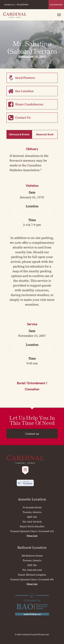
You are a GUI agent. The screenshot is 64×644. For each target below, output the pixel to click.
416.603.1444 (22, 5)
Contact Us (23, 118)
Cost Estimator (56, 5)
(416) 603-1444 (34, 570)
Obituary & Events (19, 134)
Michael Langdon (36, 575)
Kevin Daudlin (36, 526)
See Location (24, 91)
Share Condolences (29, 104)
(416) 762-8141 (34, 522)
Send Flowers (25, 78)
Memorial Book (45, 134)
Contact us (9, 5)
